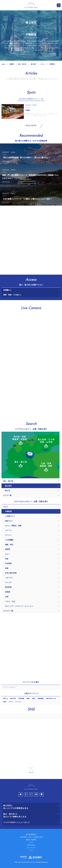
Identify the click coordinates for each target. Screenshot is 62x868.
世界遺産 (22, 699)
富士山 (6, 699)
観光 (28, 699)
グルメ (11, 702)
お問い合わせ (31, 845)
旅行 (34, 699)
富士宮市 (13, 699)
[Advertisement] (31, 239)
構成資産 (41, 699)
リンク (31, 850)
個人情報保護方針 (31, 834)
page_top (31, 770)
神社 (5, 702)
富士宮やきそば (51, 699)
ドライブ (19, 702)
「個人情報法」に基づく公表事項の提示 (31, 837)
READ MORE (31, 126)
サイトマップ (31, 848)
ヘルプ (31, 842)
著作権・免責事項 (31, 840)
